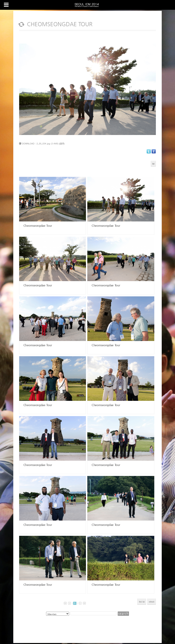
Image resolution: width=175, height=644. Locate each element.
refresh (152, 602)
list (153, 164)
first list (142, 602)
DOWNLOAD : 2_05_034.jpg (36, 143)
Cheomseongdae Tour (37, 225)
